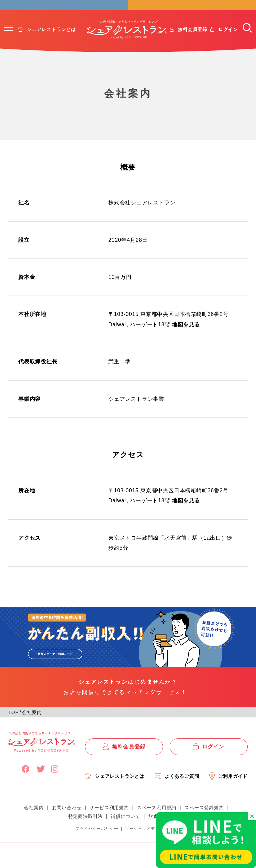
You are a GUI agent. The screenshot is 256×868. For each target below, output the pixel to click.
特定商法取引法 (86, 827)
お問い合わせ (67, 818)
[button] (9, 38)
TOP (13, 723)
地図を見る (186, 335)
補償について (125, 827)
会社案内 (34, 818)
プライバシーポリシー (97, 839)
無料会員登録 (192, 40)
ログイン (228, 40)
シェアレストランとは (51, 40)
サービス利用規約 (109, 818)
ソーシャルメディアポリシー (153, 839)
